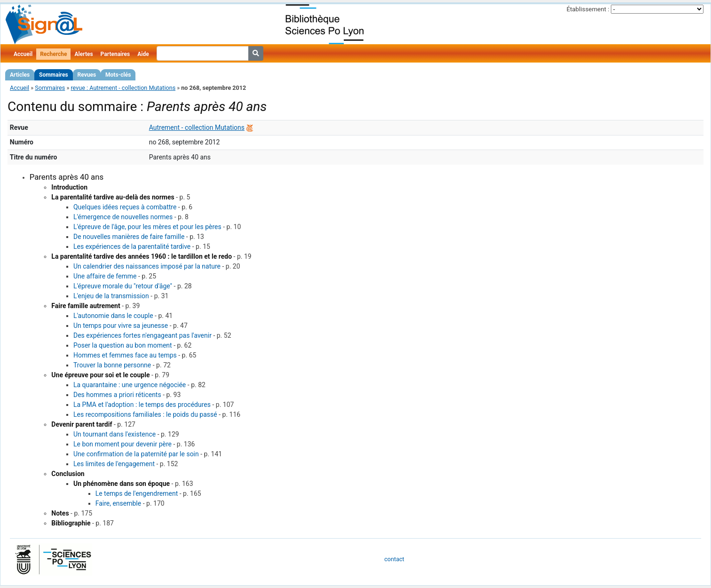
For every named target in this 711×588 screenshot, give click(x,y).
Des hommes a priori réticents (117, 395)
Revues (87, 75)
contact (394, 559)
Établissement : (588, 9)
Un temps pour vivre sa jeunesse (121, 326)
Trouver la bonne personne (112, 365)
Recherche (53, 54)
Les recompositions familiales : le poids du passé (145, 414)
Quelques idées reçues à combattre (125, 207)
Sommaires (53, 75)
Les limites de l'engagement (114, 464)
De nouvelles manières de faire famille (129, 237)
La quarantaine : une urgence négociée (130, 385)
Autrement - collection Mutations (197, 127)
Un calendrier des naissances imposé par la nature (147, 266)
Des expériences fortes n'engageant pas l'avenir (142, 335)
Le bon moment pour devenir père (122, 444)
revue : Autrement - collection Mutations (123, 88)
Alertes (83, 54)
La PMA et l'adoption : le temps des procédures (142, 405)
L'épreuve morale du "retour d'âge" (123, 286)
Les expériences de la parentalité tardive (132, 246)
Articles (20, 75)
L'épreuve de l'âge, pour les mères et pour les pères (147, 227)
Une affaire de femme (105, 276)
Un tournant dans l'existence (115, 434)
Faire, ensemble (118, 503)
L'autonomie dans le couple (113, 316)
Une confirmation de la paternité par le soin (136, 454)
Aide (143, 54)
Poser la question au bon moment (123, 345)
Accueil (23, 54)
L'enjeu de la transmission (111, 296)
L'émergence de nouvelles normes (123, 217)
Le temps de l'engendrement (137, 493)
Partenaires (115, 54)
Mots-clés (118, 75)
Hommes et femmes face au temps (125, 355)
